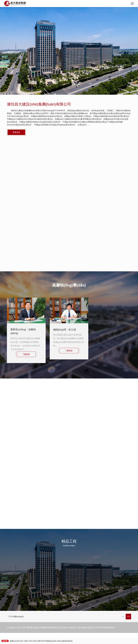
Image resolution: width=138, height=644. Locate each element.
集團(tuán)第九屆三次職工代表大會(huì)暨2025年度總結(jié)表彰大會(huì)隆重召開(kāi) (41, 641)
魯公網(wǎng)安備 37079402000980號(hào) (96, 627)
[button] (69, 88)
